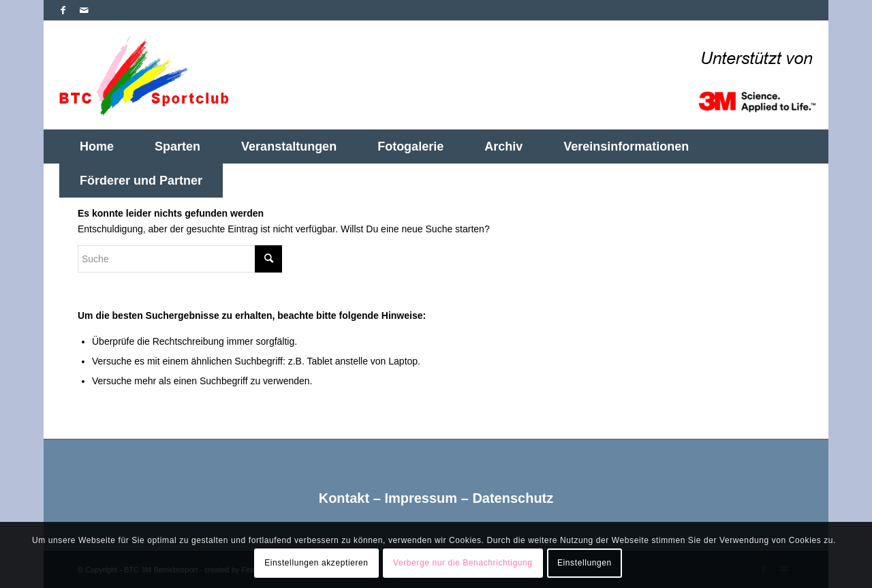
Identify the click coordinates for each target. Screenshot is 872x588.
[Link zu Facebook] (63, 10)
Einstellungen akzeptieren (316, 563)
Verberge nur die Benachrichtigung (463, 563)
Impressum (421, 498)
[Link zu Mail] (84, 10)
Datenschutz (513, 498)
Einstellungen (585, 563)
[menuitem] (97, 146)
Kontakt (344, 498)
